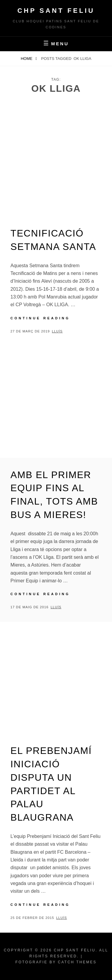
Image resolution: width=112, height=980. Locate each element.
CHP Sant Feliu (56, 11)
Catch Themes (77, 962)
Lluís (57, 331)
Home (27, 59)
